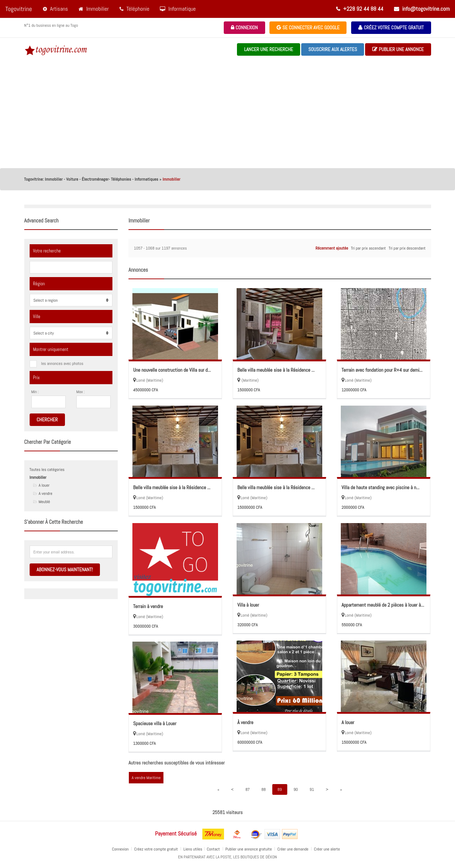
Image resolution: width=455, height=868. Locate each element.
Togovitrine (19, 9)
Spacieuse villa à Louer (155, 723)
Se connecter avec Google (308, 28)
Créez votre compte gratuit (391, 28)
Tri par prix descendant (407, 248)
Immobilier (94, 9)
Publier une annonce (398, 49)
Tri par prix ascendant (368, 248)
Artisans (55, 9)
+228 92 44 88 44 (360, 9)
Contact (214, 849)
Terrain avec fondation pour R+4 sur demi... (382, 370)
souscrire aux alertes (333, 49)
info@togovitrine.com (422, 9)
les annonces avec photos (62, 363)
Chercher (47, 420)
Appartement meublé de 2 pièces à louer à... (383, 605)
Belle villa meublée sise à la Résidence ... (276, 370)
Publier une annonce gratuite (249, 849)
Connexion (244, 28)
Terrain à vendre (148, 606)
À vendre (245, 722)
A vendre (45, 493)
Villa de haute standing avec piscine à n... (380, 487)
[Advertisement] (228, 115)
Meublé (44, 502)
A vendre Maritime (146, 778)
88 (264, 789)
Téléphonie (135, 9)
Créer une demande (293, 849)
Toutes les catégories (47, 470)
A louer (44, 485)
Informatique (178, 9)
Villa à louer (248, 605)
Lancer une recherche (269, 49)
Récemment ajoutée (332, 248)
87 (248, 789)
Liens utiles (193, 849)
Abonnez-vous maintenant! (65, 570)
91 (312, 789)
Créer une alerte (327, 849)
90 (295, 789)
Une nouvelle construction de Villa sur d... (172, 370)
